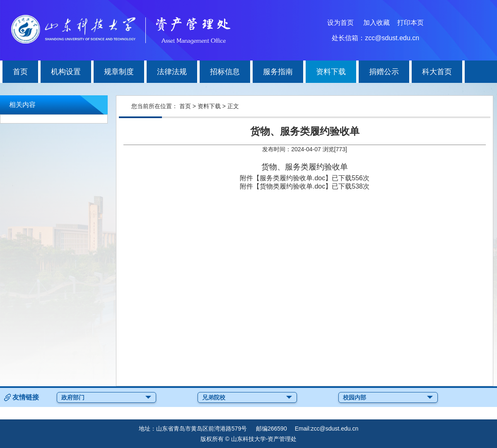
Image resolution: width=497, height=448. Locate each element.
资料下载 (209, 106)
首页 (185, 106)
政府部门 (106, 397)
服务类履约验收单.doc (292, 178)
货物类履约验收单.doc (292, 186)
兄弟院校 (247, 397)
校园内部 (388, 397)
